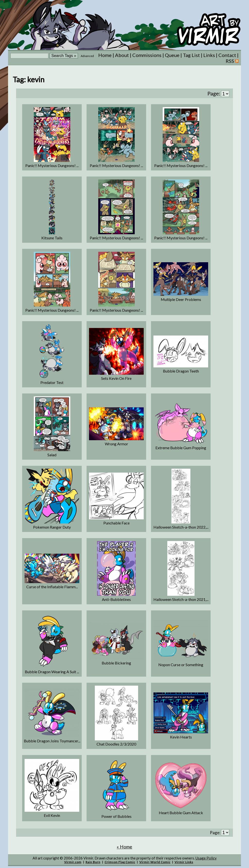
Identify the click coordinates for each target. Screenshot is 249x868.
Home (105, 55)
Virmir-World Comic (155, 862)
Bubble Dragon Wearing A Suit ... (52, 672)
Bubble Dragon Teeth (181, 371)
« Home (124, 847)
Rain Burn (93, 862)
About (122, 55)
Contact (227, 55)
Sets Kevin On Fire (116, 378)
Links (209, 55)
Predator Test (52, 382)
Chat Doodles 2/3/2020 (116, 744)
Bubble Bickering (116, 663)
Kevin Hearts (181, 737)
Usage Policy (206, 858)
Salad (52, 455)
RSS (232, 61)
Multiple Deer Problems (181, 299)
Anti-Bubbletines (116, 599)
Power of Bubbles (116, 816)
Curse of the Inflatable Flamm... (52, 587)
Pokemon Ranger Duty (52, 527)
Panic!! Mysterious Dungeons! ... (52, 165)
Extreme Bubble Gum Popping (181, 448)
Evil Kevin (52, 815)
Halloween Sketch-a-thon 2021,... (181, 599)
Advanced (87, 56)
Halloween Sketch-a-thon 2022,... (181, 527)
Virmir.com (73, 862)
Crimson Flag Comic (120, 862)
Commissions (147, 55)
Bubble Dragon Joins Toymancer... (52, 741)
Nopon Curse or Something (181, 665)
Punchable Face (116, 523)
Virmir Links (184, 862)
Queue (172, 55)
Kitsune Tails (52, 238)
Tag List (191, 55)
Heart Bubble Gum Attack (181, 813)
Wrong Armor (116, 444)
